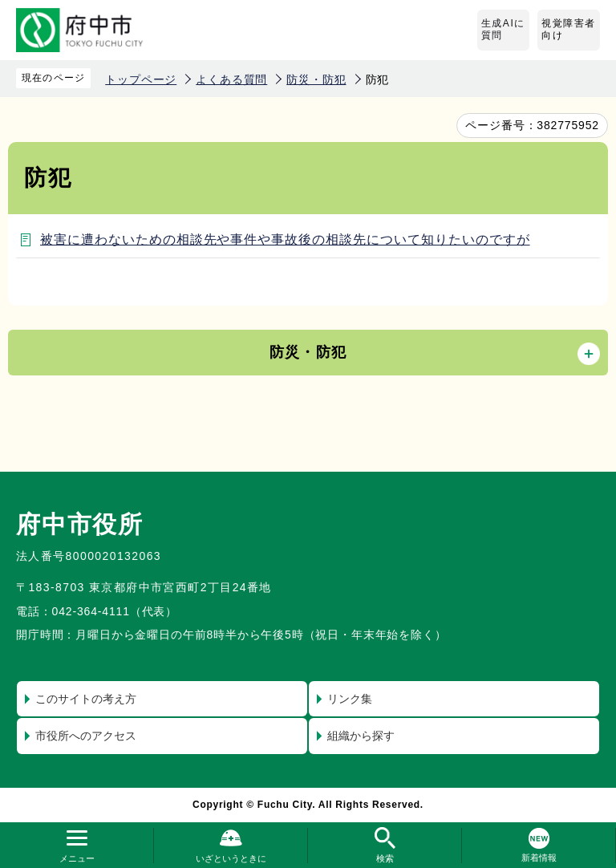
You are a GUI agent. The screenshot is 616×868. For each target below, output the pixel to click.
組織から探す (361, 736)
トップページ (141, 79)
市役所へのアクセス (86, 736)
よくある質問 (231, 79)
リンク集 (350, 699)
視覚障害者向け (569, 30)
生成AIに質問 (503, 30)
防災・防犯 (316, 79)
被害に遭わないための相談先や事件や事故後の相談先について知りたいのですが (285, 239)
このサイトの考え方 (86, 699)
